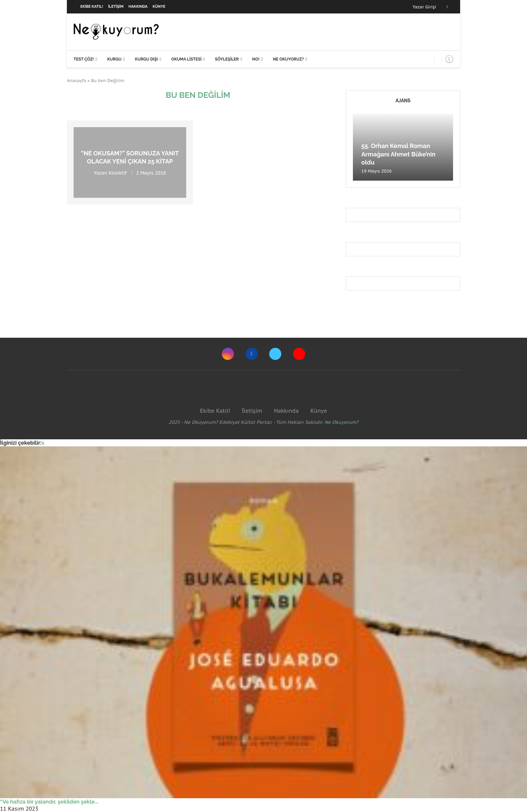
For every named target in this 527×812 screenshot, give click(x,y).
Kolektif (118, 173)
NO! (256, 59)
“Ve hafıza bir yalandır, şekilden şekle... (49, 802)
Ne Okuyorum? (342, 422)
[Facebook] (447, 7)
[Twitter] (275, 354)
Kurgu (114, 59)
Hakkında (138, 7)
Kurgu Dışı (146, 59)
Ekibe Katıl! (92, 7)
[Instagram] (228, 354)
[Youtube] (299, 354)
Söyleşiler (227, 59)
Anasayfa (77, 81)
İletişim (116, 7)
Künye (159, 7)
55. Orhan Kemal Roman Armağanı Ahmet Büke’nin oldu (398, 154)
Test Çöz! (84, 59)
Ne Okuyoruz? (288, 59)
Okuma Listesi (186, 59)
